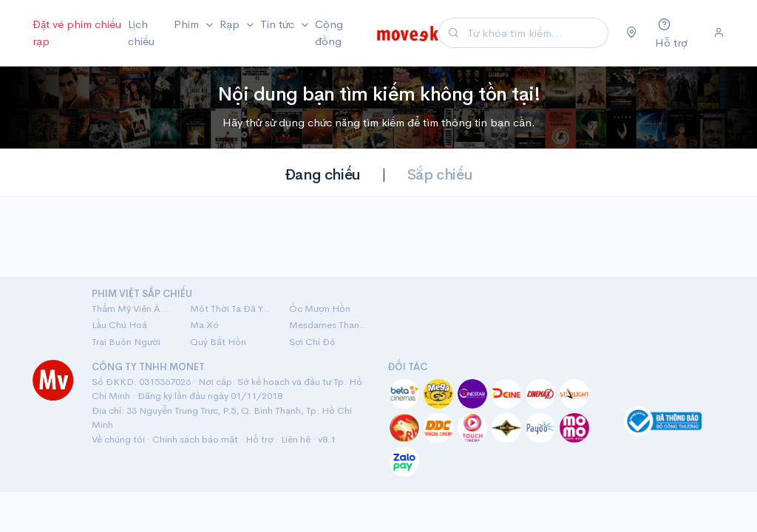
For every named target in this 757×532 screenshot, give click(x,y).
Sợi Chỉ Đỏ (312, 342)
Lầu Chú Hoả (119, 325)
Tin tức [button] (279, 24)
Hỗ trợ (259, 439)
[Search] (536, 33)
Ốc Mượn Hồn (320, 308)
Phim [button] (188, 24)
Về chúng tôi (118, 439)
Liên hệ (296, 439)
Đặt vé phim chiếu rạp (77, 33)
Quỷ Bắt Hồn (218, 342)
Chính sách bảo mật (195, 439)
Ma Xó (204, 325)
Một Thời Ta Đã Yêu (230, 308)
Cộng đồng (329, 33)
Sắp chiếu (440, 175)
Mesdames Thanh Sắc (329, 325)
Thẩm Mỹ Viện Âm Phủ (132, 308)
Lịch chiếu (141, 33)
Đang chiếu (323, 175)
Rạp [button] (231, 24)
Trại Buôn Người (126, 342)
